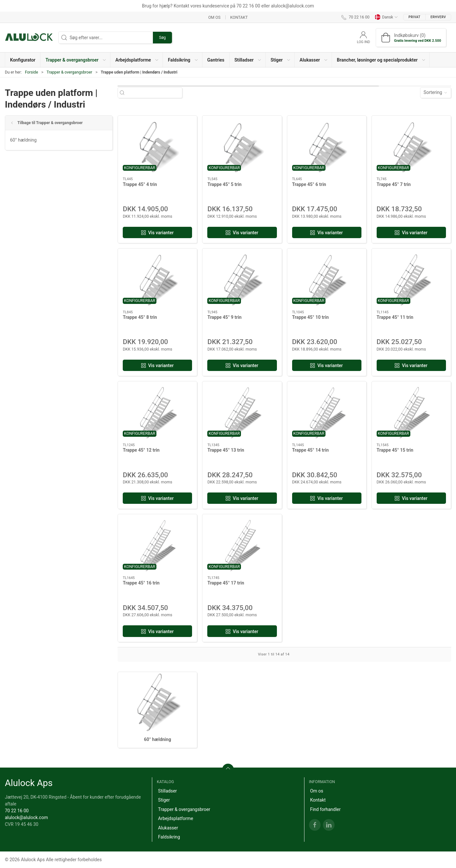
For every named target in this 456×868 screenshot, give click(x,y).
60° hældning (23, 140)
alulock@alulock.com (26, 817)
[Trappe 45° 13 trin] (242, 412)
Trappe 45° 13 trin (226, 450)
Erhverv (438, 17)
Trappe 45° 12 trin (141, 450)
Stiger (164, 800)
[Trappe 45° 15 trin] (411, 412)
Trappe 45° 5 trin (224, 184)
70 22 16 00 (17, 811)
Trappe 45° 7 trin (394, 184)
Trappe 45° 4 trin (140, 184)
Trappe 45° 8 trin (140, 317)
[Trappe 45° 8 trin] (157, 279)
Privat (414, 17)
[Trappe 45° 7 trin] (411, 147)
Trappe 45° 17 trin (226, 583)
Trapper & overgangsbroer (69, 72)
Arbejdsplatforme (176, 818)
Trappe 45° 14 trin (310, 450)
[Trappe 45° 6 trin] (327, 147)
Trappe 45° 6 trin (309, 184)
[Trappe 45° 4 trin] (157, 147)
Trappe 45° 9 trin (224, 317)
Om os (214, 17)
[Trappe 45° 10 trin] (327, 279)
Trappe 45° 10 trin (310, 317)
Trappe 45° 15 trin (395, 450)
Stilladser (167, 791)
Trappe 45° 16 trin (141, 583)
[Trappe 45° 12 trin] (157, 412)
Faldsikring (169, 837)
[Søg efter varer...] (156, 93)
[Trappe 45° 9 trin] (242, 279)
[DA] (29, 38)
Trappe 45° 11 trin (395, 317)
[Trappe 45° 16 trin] (157, 545)
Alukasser (168, 828)
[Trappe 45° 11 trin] (411, 279)
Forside (32, 72)
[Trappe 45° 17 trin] (242, 545)
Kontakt (239, 17)
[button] (75, 60)
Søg (162, 38)
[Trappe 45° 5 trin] (242, 147)
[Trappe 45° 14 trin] (327, 412)
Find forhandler (325, 809)
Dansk (386, 17)
